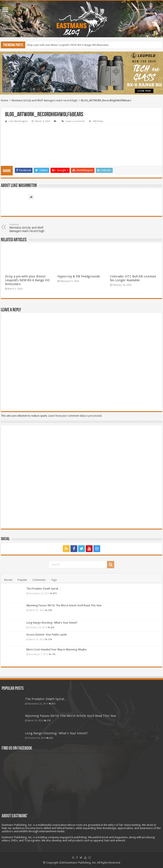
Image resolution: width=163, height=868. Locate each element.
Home (4, 100)
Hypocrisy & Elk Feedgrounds (79, 276)
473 (55, 593)
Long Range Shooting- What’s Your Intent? (52, 623)
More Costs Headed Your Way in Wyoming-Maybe (56, 649)
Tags (54, 580)
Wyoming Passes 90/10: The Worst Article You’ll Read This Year (64, 605)
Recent (8, 580)
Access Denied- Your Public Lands (47, 635)
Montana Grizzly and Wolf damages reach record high (44, 100)
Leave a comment (75, 121)
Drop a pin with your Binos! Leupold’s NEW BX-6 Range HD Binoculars (68, 45)
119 (53, 654)
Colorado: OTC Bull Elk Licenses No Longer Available (133, 278)
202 (52, 627)
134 (50, 639)
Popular (22, 580)
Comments (39, 580)
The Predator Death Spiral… (44, 589)
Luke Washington (18, 121)
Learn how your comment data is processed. (75, 416)
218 (50, 610)
